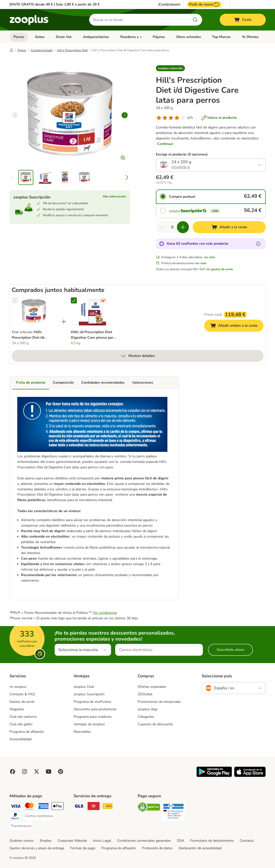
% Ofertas (250, 37)
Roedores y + (131, 37)
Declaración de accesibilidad (200, 848)
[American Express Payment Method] (44, 807)
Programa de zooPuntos (92, 702)
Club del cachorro (23, 717)
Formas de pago (83, 848)
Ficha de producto (31, 383)
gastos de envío (222, 269)
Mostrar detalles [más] (138, 356)
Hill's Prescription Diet (72, 50)
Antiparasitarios (96, 37)
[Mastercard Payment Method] (30, 807)
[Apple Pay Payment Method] (58, 807)
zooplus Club (84, 687)
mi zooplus (18, 687)
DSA (181, 841)
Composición (63, 383)
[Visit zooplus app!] (214, 776)
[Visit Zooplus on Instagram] (25, 772)
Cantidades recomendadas (103, 383)
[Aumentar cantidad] (183, 227)
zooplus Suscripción (89, 694)
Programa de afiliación (27, 732)
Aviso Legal (102, 841)
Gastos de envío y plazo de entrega (37, 848)
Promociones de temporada (159, 702)
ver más (210, 257)
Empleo (46, 841)
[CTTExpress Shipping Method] (94, 807)
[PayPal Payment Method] (16, 817)
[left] (15, 115)
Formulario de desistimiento (212, 841)
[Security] (149, 808)
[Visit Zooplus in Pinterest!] (61, 772)
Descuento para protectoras (95, 709)
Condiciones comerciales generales (144, 841)
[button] (170, 68)
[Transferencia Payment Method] (21, 826)
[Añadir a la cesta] (229, 227)
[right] (125, 115)
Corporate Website (72, 841)
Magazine (17, 709)
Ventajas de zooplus (89, 724)
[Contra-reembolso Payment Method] (39, 816)
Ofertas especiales (152, 687)
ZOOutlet (145, 694)
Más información (114, 196)
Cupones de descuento (155, 724)
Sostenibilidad (21, 739)
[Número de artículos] (172, 227)
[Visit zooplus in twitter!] (37, 772)
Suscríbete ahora (230, 650)
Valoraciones (143, 383)
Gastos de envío (22, 702)
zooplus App (148, 709)
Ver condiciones (105, 613)
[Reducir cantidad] (162, 227)
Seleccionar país (217, 676)
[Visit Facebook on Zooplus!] (13, 772)
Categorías (146, 717)
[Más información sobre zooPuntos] (258, 244)
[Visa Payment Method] (16, 807)
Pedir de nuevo (204, 4)
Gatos (40, 37)
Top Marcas (221, 37)
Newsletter (82, 732)
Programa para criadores (93, 717)
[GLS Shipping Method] (80, 807)
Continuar (165, 144)
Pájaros (159, 37)
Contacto (247, 841)
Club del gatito (21, 724)
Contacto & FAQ (22, 694)
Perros (19, 37)
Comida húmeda (42, 50)
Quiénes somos (22, 841)
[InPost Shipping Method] (108, 807)
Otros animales (189, 37)
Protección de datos (157, 848)
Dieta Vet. (64, 37)
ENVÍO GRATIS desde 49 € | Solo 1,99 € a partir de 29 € (55, 4)
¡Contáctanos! (169, 4)
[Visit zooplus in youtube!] (49, 772)
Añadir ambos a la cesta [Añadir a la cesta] (237, 326)
